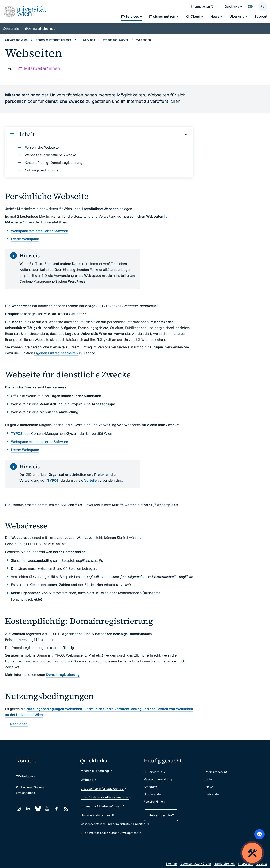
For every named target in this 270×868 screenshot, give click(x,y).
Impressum (246, 863)
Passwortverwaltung (158, 779)
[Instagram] (19, 809)
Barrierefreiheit (224, 863)
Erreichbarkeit (26, 793)
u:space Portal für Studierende (104, 788)
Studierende (152, 794)
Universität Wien (16, 40)
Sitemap (171, 863)
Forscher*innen (154, 802)
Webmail (89, 780)
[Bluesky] (38, 809)
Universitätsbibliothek (98, 815)
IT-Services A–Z (155, 772)
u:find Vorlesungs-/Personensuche (106, 797)
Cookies (262, 863)
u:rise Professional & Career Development (110, 833)
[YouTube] (47, 809)
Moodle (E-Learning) (97, 771)
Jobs (209, 779)
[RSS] (66, 809)
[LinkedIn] (28, 809)
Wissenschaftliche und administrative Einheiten (110, 824)
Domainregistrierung (63, 675)
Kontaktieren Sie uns (30, 787)
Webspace (25, 239)
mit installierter (39, 231)
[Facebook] (57, 809)
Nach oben (19, 724)
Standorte (151, 787)
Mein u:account (216, 772)
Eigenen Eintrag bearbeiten (56, 353)
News (210, 787)
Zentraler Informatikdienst (29, 28)
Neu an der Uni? (161, 815)
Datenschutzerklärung (196, 863)
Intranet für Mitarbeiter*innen (103, 806)
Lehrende (212, 794)
